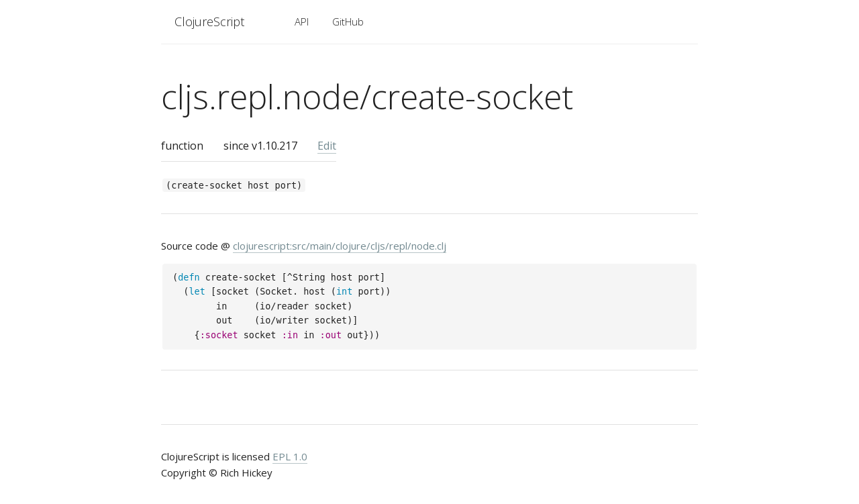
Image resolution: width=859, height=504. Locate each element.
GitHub (348, 21)
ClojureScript (209, 21)
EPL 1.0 (290, 456)
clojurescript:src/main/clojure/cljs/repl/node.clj (340, 246)
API (302, 21)
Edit (327, 146)
